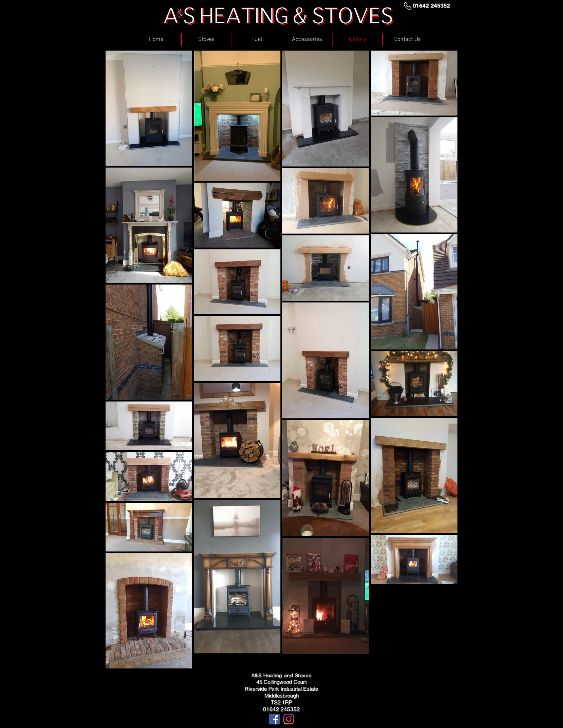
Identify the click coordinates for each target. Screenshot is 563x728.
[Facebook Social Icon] (274, 719)
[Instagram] (289, 719)
